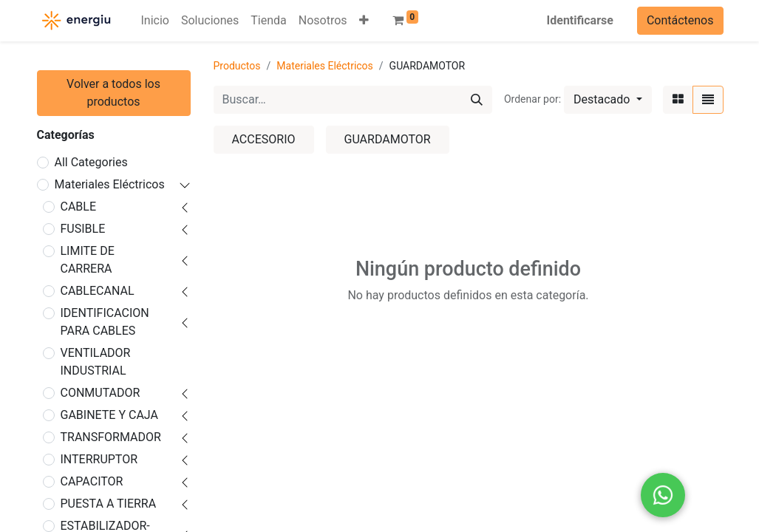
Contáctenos (680, 20)
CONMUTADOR (101, 393)
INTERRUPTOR (99, 459)
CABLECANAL (98, 291)
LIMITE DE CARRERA (88, 260)
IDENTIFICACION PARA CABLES (105, 322)
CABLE (79, 207)
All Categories (91, 162)
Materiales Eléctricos (110, 184)
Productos (237, 66)
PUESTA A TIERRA (109, 504)
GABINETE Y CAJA (109, 415)
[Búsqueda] (477, 100)
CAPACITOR (92, 481)
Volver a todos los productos (113, 93)
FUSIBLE (83, 229)
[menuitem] (155, 21)
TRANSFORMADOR (111, 437)
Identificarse (580, 20)
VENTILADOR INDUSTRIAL (96, 362)
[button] (364, 21)
